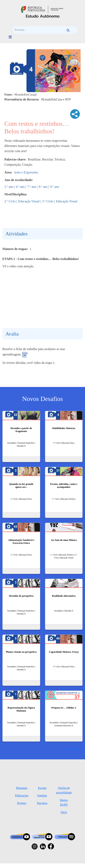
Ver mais (72, 749)
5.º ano (9, 187)
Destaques (22, 788)
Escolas (42, 788)
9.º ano (55, 187)
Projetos (22, 803)
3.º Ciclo (48, 201)
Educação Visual (29, 201)
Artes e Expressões (26, 172)
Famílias (42, 796)
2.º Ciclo (10, 201)
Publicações (22, 796)
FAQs (64, 812)
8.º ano (43, 187)
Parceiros (42, 803)
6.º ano (20, 187)
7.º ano (32, 187)
